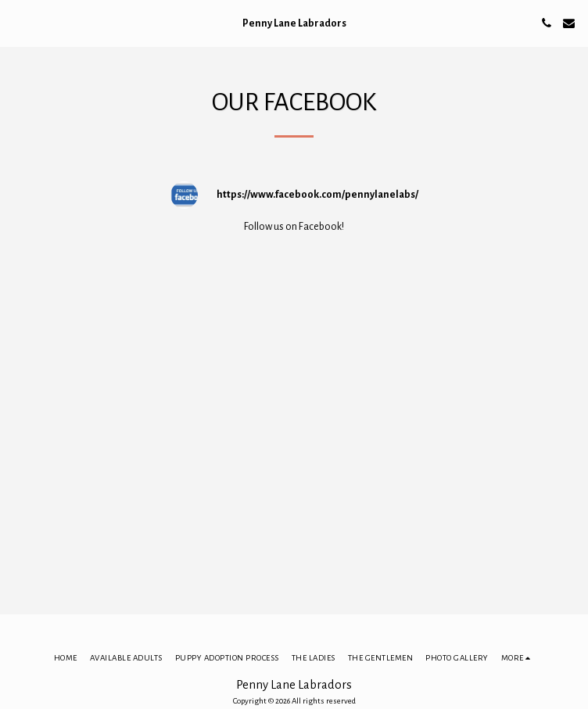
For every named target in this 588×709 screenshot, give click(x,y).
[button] (17, 23)
